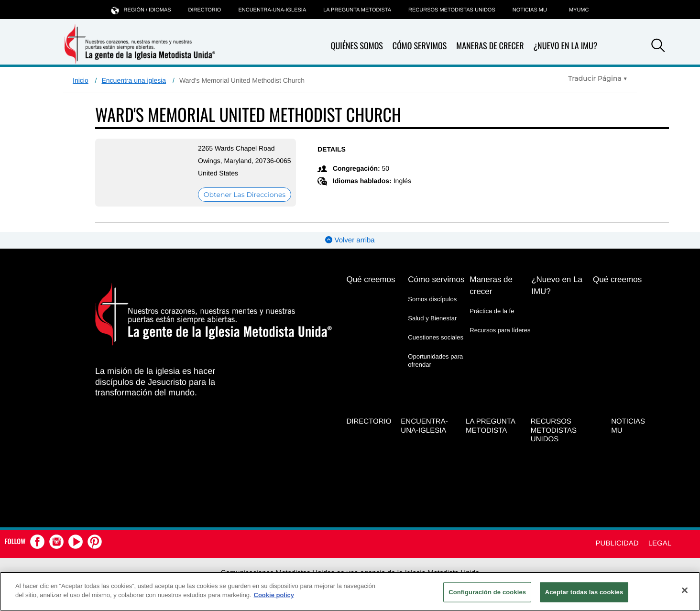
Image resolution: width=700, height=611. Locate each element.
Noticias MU (530, 10)
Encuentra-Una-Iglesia (272, 10)
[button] (658, 47)
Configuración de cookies (487, 592)
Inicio (81, 80)
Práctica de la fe (492, 311)
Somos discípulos (432, 299)
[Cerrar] (685, 590)
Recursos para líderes (500, 330)
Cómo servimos (420, 46)
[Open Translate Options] (598, 78)
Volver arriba (350, 240)
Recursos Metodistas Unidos (452, 10)
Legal (660, 543)
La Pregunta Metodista (357, 10)
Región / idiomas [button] (141, 10)
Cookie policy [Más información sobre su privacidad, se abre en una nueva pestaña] (274, 595)
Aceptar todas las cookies (584, 592)
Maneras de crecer (490, 46)
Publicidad (617, 543)
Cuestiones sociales (436, 337)
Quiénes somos (357, 46)
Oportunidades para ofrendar (435, 360)
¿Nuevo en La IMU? (565, 46)
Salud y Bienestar (432, 318)
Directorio (205, 10)
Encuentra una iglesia (134, 80)
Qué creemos (371, 279)
